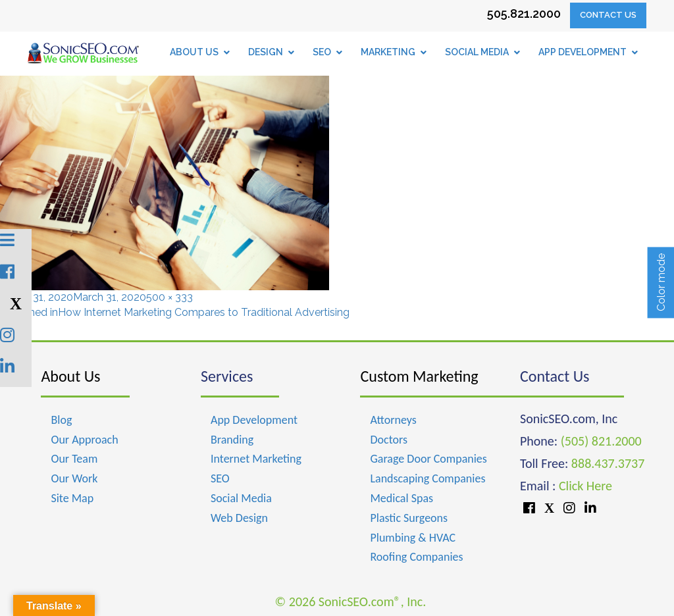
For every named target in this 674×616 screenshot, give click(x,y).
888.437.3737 (608, 463)
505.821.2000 (524, 13)
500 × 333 (169, 297)
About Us (70, 376)
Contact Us (608, 15)
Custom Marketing (419, 376)
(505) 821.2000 (601, 441)
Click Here (585, 486)
